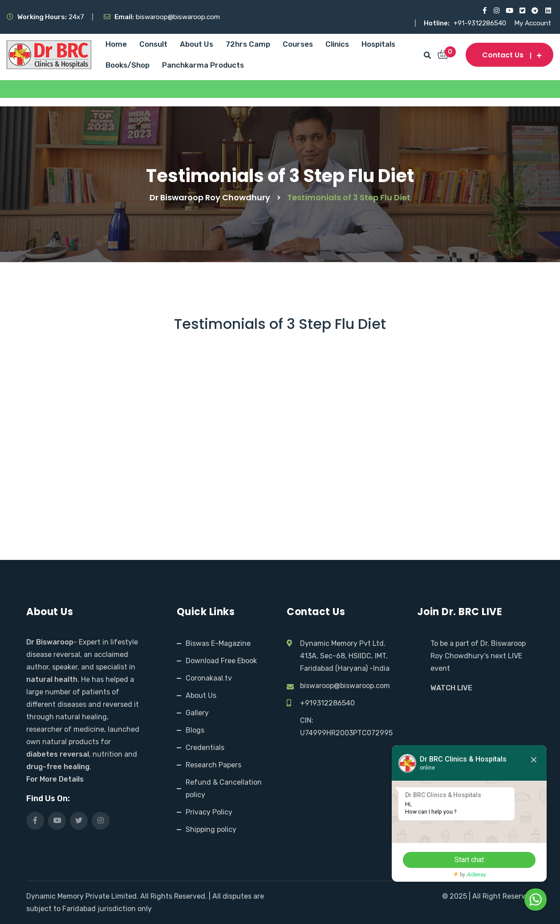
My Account (533, 23)
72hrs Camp (248, 44)
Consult (153, 44)
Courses (298, 44)
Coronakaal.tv (209, 678)
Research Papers (213, 765)
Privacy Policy (209, 812)
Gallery (197, 713)
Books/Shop (128, 65)
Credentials (205, 748)
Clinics (337, 44)
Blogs (195, 730)
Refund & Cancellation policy (224, 788)
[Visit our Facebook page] (483, 11)
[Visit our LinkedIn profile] (548, 11)
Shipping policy (211, 829)
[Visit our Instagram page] (496, 11)
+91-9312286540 (481, 23)
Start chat (469, 860)
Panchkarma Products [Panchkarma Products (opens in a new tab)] (203, 65)
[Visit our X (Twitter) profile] (522, 11)
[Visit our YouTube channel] (509, 11)
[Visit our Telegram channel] (535, 11)
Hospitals (378, 44)
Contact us (509, 55)
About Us (197, 44)
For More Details (55, 779)
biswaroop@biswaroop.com (345, 686)
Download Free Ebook (221, 661)
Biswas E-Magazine (218, 643)
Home (116, 44)
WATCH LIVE (451, 688)
